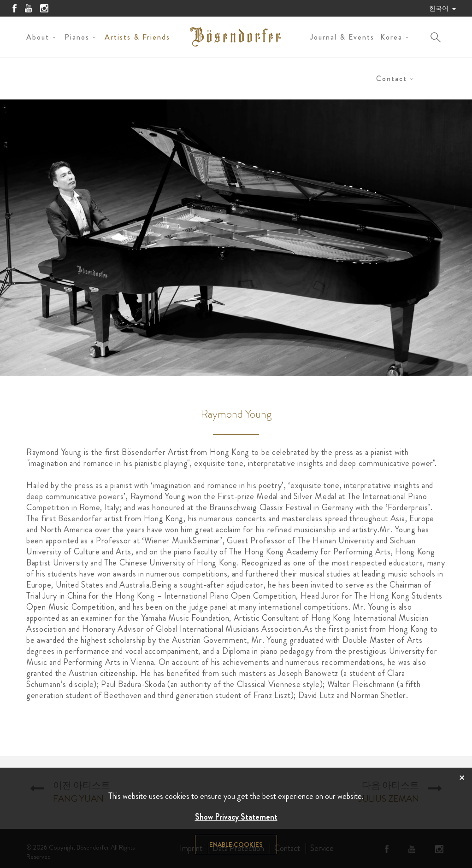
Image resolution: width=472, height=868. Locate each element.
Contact (392, 79)
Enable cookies (236, 845)
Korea (391, 37)
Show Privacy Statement (236, 817)
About (38, 37)
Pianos (77, 37)
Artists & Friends (137, 37)
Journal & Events (342, 37)
